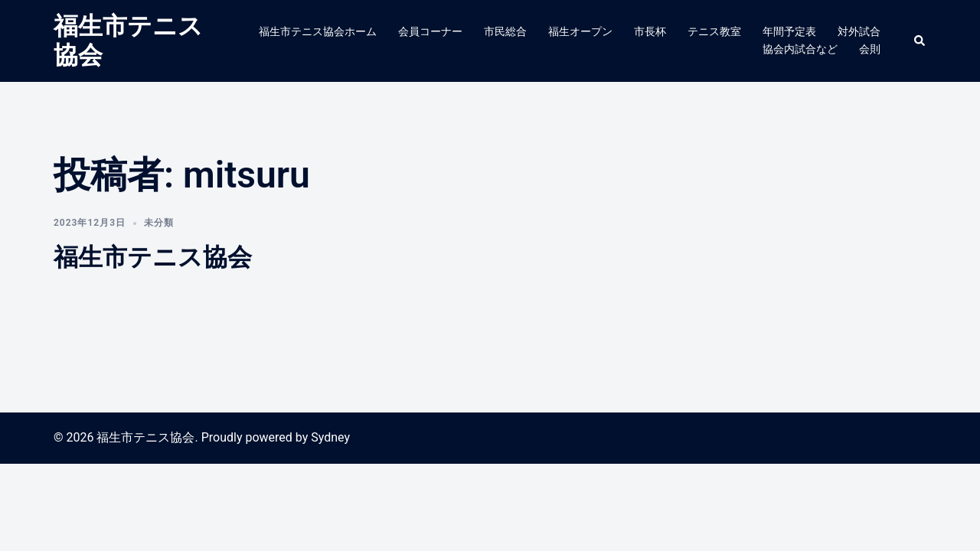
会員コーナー (430, 31)
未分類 (159, 223)
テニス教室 (714, 31)
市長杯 (650, 31)
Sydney (330, 437)
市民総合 (505, 31)
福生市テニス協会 (153, 257)
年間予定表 (789, 31)
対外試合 (859, 31)
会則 (870, 49)
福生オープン (580, 31)
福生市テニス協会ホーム (318, 31)
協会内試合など (800, 49)
